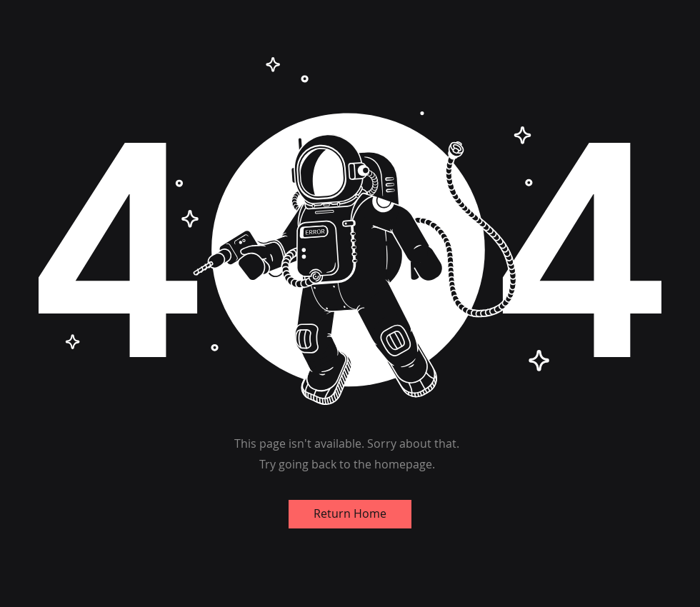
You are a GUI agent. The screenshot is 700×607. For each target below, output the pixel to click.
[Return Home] (350, 514)
